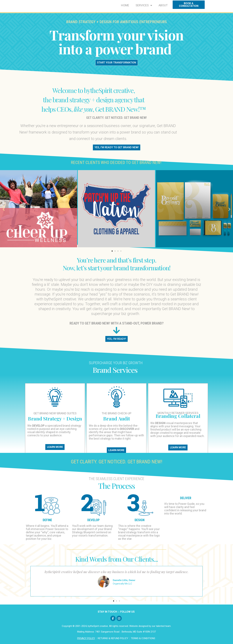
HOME (125, 5)
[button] (4, 209)
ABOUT (163, 5)
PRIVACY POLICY (86, 638)
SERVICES (144, 5)
